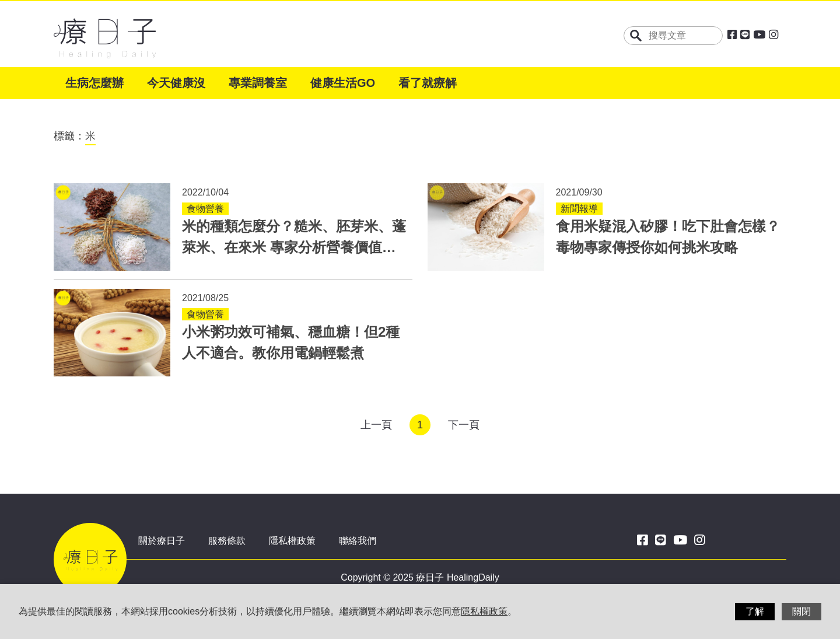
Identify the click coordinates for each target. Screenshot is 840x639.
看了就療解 (428, 83)
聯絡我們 (358, 541)
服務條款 (227, 541)
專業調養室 (258, 83)
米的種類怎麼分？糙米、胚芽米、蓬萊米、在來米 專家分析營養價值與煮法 (294, 247)
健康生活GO (343, 83)
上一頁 (376, 425)
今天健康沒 (176, 83)
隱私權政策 (292, 541)
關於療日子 (162, 541)
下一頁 (464, 425)
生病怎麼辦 (94, 83)
